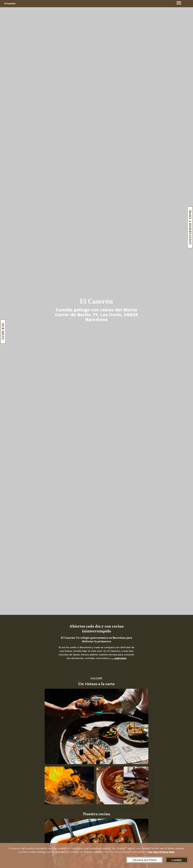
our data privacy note (161, 852)
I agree (177, 860)
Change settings (144, 860)
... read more (119, 658)
